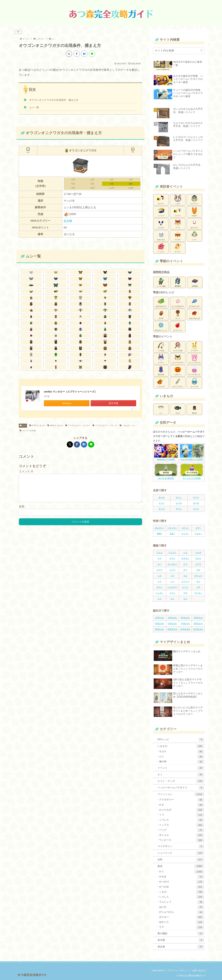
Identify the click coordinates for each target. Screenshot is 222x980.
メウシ (172, 593)
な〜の (179, 503)
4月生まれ (198, 618)
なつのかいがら (194, 302)
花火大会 (161, 370)
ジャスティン (194, 199)
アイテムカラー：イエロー (78, 425)
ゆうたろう (194, 224)
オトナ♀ (185, 534)
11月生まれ (185, 629)
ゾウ (172, 576)
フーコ (178, 224)
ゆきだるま (161, 236)
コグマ (159, 570)
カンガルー (172, 564)
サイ (185, 570)
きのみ (161, 314)
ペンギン (159, 593)
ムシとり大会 (178, 346)
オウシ (172, 558)
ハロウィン (178, 370)
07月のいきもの (37, 425)
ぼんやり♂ (160, 528)
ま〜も (162, 509)
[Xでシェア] (69, 54)
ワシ (172, 599)
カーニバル (194, 382)
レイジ (194, 236)
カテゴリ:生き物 (28, 431)
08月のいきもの (55, 425)
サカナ (178, 409)
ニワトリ (185, 581)
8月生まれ (198, 624)
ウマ (159, 558)
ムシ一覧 (34, 107)
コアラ (198, 564)
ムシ (23, 425)
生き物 (68, 221)
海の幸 (194, 409)
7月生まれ (185, 624)
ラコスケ (178, 236)
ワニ (185, 599)
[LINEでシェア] (92, 54)
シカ (159, 576)
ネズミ (159, 587)
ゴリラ (172, 570)
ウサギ (198, 553)
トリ (172, 581)
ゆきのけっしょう (161, 326)
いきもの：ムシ (127, 425)
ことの (178, 199)
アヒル (159, 553)
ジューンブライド (194, 358)
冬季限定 (195, 282)
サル (198, 570)
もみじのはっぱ (194, 314)
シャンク (161, 212)
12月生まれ (198, 629)
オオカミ (185, 558)
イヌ (185, 553)
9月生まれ (159, 629)
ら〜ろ (196, 509)
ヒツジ (185, 587)
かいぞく (161, 199)
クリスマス (161, 382)
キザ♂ (198, 528)
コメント (26, 471)
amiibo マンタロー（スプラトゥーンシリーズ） (70, 392)
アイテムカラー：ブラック (105, 425)
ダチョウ (198, 576)
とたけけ (161, 224)
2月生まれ (172, 618)
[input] (179, 51)
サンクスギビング (194, 370)
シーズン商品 (161, 282)
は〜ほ (196, 503)
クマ (185, 564)
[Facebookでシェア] (77, 54)
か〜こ (179, 497)
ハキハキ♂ (172, 528)
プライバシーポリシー (178, 970)
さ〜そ (196, 497)
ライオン (198, 593)
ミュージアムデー (178, 358)
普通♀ (160, 534)
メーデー (161, 358)
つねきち (194, 212)
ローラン (178, 248)
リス (159, 599)
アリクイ (172, 553)
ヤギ (185, 593)
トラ (159, 581)
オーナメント (178, 326)
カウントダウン (178, 382)
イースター (194, 346)
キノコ (178, 314)
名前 (22, 511)
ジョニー (178, 212)
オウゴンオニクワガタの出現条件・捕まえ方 (54, 100)
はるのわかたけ (161, 302)
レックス (161, 248)
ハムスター (172, 587)
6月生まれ (172, 624)
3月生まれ (185, 618)
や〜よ (179, 509)
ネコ (198, 581)
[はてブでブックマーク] (84, 54)
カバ (159, 564)
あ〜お (162, 497)
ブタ (198, 587)
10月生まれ (172, 629)
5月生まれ (159, 624)
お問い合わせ (198, 970)
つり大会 (161, 346)
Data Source (158, 970)
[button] (201, 50)
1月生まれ (159, 618)
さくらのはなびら (178, 302)
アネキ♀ (198, 534)
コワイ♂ (185, 528)
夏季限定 (178, 282)
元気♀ (172, 534)
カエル (198, 558)
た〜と (162, 503)
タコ (185, 576)
